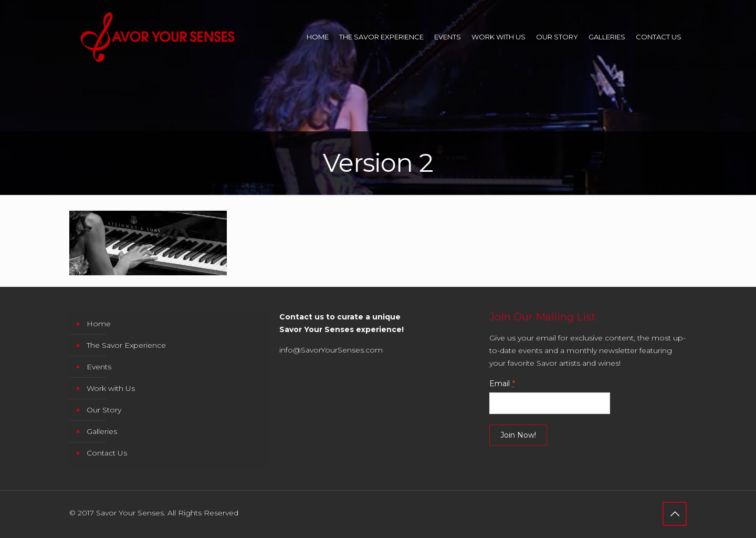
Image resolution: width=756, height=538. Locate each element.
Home (99, 324)
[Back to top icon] (675, 514)
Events (99, 367)
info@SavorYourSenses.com (331, 350)
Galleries (102, 431)
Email (502, 384)
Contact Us (107, 453)
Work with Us (111, 388)
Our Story (104, 410)
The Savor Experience (126, 345)
